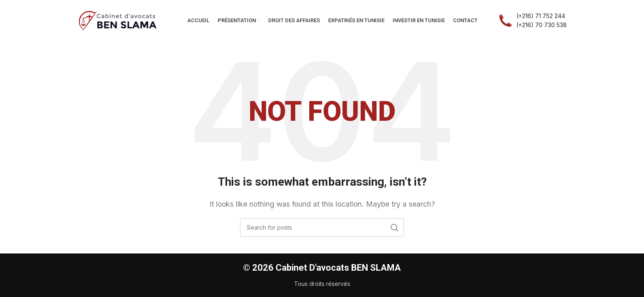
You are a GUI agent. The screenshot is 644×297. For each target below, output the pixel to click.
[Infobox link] (533, 21)
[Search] (322, 228)
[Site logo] (118, 20)
